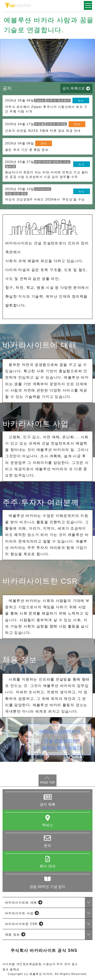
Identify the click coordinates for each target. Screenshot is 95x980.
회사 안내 (48, 866)
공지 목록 (48, 804)
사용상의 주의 (53, 964)
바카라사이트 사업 (19, 913)
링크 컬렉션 (11, 969)
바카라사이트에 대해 (21, 903)
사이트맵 (9, 964)
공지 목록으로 (74, 88)
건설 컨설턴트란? (62, 741)
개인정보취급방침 (29, 964)
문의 (47, 846)
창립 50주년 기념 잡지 (48, 887)
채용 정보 (12, 935)
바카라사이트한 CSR (21, 924)
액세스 (47, 825)
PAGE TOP (47, 783)
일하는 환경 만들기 (62, 748)
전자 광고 (71, 964)
